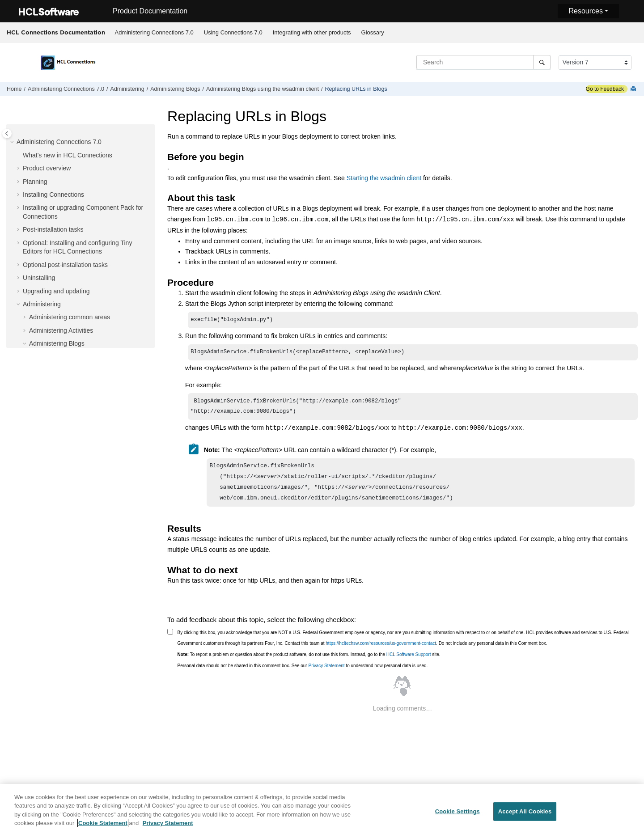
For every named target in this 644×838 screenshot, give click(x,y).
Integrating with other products (312, 32)
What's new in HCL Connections (68, 155)
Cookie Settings (458, 814)
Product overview (47, 168)
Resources (585, 11)
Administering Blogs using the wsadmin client (263, 89)
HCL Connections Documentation (56, 32)
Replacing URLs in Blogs (356, 89)
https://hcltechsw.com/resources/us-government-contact (381, 650)
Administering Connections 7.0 (154, 32)
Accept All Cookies (525, 814)
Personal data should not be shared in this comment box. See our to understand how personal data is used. (303, 673)
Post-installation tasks (53, 229)
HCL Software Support (409, 662)
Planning (35, 182)
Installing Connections (53, 195)
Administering (127, 89)
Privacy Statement (326, 673)
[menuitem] (154, 33)
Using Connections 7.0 (233, 32)
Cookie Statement (103, 826)
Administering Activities (61, 330)
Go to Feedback (605, 89)
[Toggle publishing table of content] (7, 133)
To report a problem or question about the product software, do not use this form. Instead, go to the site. (309, 662)
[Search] (542, 62)
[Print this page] (634, 89)
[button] (13, 142)
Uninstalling (39, 278)
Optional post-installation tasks (65, 265)
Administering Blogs (175, 89)
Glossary (373, 32)
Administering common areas (70, 317)
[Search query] (483, 62)
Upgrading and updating (56, 291)
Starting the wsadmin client (384, 178)
